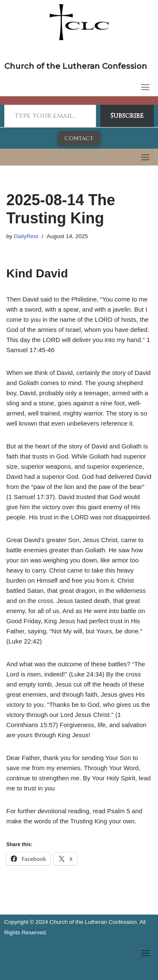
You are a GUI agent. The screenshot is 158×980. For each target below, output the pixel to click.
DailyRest (26, 236)
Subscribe (127, 116)
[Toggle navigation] (145, 87)
